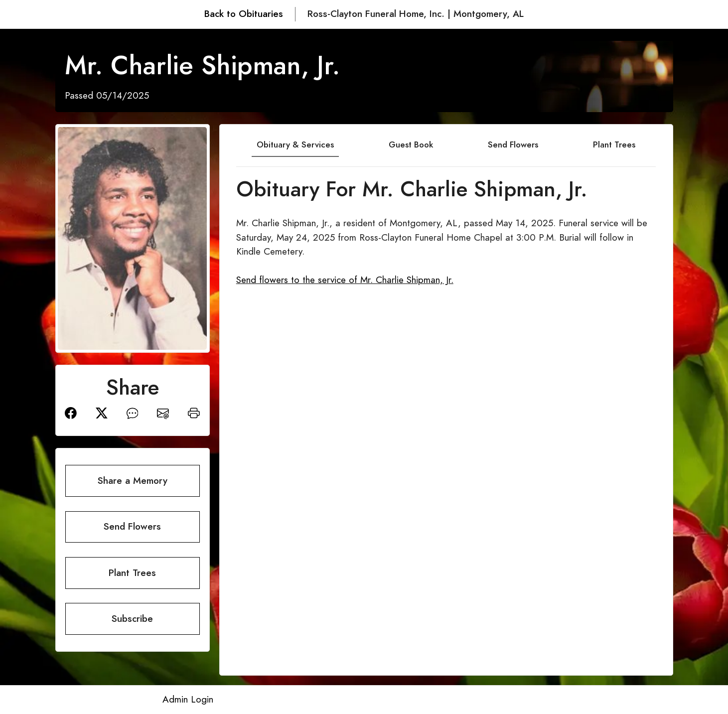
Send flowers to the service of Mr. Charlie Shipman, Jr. (345, 280)
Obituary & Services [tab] (295, 144)
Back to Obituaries (244, 14)
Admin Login (188, 699)
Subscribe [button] (132, 619)
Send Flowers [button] (132, 526)
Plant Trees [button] (132, 573)
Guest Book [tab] (411, 144)
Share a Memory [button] (133, 481)
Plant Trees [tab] (614, 144)
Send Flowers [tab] (513, 144)
